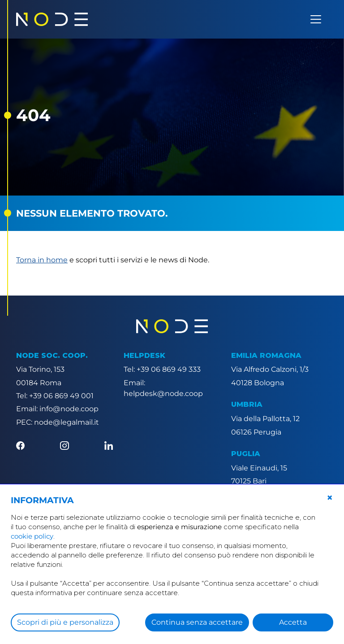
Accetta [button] (293, 622)
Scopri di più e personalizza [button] (65, 622)
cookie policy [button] (32, 536)
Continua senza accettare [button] (197, 622)
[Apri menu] (316, 19)
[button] (330, 498)
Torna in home (42, 260)
